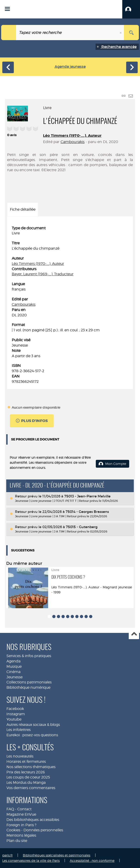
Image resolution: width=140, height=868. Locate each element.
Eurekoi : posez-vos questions (32, 735)
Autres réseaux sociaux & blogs (33, 725)
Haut (134, 634)
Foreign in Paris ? (21, 825)
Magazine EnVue (21, 814)
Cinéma (13, 672)
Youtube (14, 719)
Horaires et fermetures (26, 762)
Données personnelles (43, 830)
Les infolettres (19, 730)
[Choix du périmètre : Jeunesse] (9, 33)
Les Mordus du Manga (26, 783)
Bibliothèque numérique (28, 687)
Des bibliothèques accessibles (33, 820)
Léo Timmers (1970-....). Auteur (72, 136)
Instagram (16, 714)
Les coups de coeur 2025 (28, 777)
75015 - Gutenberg (82, 527)
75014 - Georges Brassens (87, 512)
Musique (14, 666)
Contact (24, 809)
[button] (131, 9)
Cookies (13, 830)
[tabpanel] (70, 305)
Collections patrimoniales (29, 682)
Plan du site (17, 841)
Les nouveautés (20, 756)
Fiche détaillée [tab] (23, 209)
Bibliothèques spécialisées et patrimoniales (57, 855)
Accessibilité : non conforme (92, 861)
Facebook (15, 709)
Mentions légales (21, 835)
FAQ (10, 809)
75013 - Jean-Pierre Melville (87, 496)
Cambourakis (73, 142)
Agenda (13, 661)
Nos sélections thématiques (31, 767)
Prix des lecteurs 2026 (26, 772)
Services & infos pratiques (29, 656)
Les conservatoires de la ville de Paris (31, 861)
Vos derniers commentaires (31, 788)
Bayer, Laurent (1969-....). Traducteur (43, 274)
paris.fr (7, 855)
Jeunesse (15, 677)
